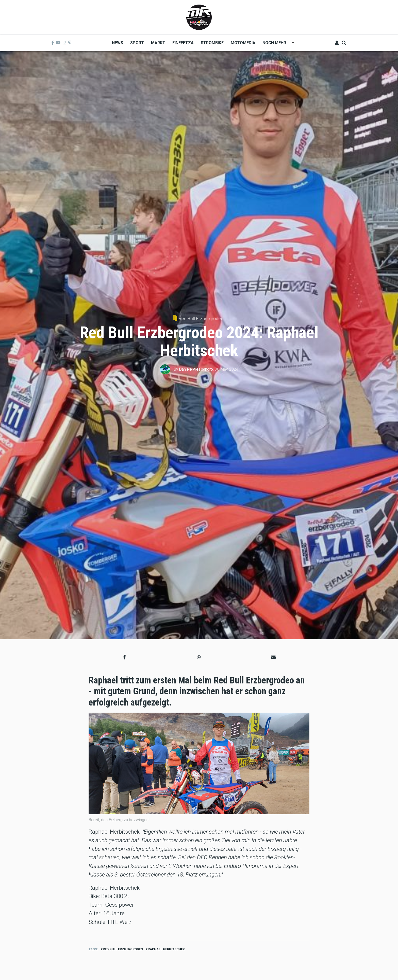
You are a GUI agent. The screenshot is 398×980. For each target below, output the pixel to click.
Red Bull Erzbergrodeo (201, 319)
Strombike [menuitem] (212, 43)
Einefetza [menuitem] (183, 43)
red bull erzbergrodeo (123, 949)
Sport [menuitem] (137, 43)
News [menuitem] (118, 43)
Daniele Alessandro (196, 369)
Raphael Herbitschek (166, 949)
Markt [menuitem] (158, 43)
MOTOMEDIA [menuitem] (243, 43)
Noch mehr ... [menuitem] (276, 45)
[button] (125, 657)
